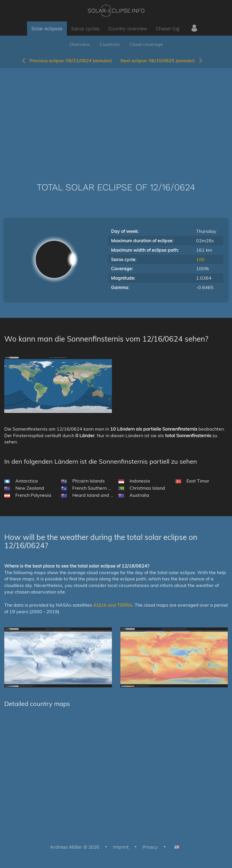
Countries (110, 44)
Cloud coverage (146, 44)
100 (200, 259)
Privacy (150, 847)
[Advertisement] (116, 117)
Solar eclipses (47, 29)
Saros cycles (85, 29)
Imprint (121, 847)
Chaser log (168, 29)
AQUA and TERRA (113, 605)
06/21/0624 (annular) (66, 60)
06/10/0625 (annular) (162, 60)
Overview (80, 44)
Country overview (128, 29)
